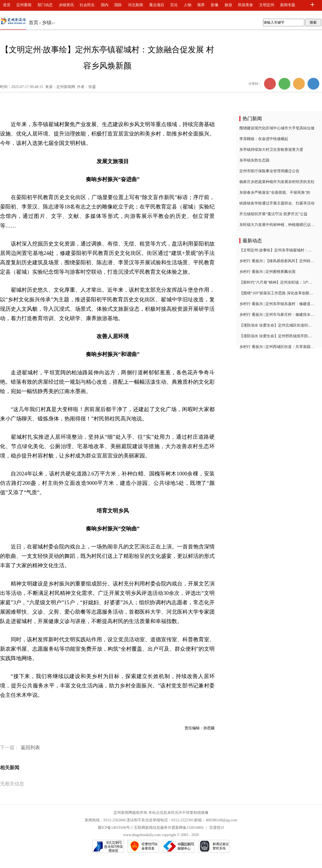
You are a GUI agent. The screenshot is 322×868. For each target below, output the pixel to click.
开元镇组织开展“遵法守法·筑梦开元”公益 (273, 214)
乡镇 (47, 23)
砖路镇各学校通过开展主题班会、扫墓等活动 (277, 203)
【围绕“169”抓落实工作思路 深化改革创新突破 (277, 293)
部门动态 (45, 5)
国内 (105, 5)
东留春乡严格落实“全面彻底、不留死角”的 (275, 193)
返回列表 (30, 748)
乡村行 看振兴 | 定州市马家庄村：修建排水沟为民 (277, 315)
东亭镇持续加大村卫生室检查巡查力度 (271, 150)
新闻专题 (288, 5)
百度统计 (217, 828)
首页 (7, 5)
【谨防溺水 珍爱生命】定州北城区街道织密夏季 (277, 325)
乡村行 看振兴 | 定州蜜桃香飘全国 (267, 272)
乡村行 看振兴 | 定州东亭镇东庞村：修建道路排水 (277, 304)
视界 (201, 5)
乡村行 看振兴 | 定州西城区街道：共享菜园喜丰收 (277, 347)
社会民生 (87, 5)
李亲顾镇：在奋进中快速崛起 (264, 139)
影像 (215, 5)
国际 (118, 5)
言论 (174, 5)
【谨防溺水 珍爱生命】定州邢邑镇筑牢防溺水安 (277, 336)
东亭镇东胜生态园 (254, 160)
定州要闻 (24, 5)
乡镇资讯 (66, 5)
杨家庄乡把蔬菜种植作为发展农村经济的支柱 (277, 182)
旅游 (228, 5)
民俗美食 (246, 5)
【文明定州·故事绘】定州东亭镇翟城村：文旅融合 (277, 250)
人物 (188, 5)
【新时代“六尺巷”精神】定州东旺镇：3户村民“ (277, 282)
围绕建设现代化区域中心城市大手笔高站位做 (277, 128)
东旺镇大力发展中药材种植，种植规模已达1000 (277, 225)
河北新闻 (136, 5)
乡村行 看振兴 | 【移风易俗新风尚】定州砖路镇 (277, 261)
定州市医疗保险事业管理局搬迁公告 (269, 171)
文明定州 (267, 5)
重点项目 (157, 5)
